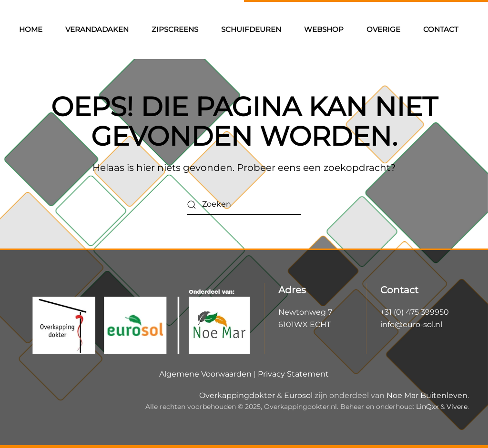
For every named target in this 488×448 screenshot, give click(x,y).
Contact (441, 29)
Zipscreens (175, 29)
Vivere (457, 407)
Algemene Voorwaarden (205, 374)
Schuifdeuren (251, 29)
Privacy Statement (293, 374)
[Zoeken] (244, 204)
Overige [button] (383, 29)
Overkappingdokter (237, 395)
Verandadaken (97, 29)
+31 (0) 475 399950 (415, 312)
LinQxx (427, 407)
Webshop (324, 29)
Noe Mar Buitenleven (427, 395)
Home (31, 29)
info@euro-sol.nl (411, 324)
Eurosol (298, 395)
